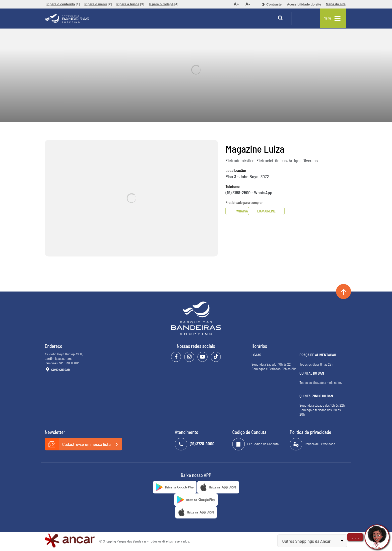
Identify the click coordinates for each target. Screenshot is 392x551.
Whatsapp (244, 211)
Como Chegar (57, 370)
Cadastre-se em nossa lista (83, 444)
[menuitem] (63, 4)
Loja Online (284, 211)
